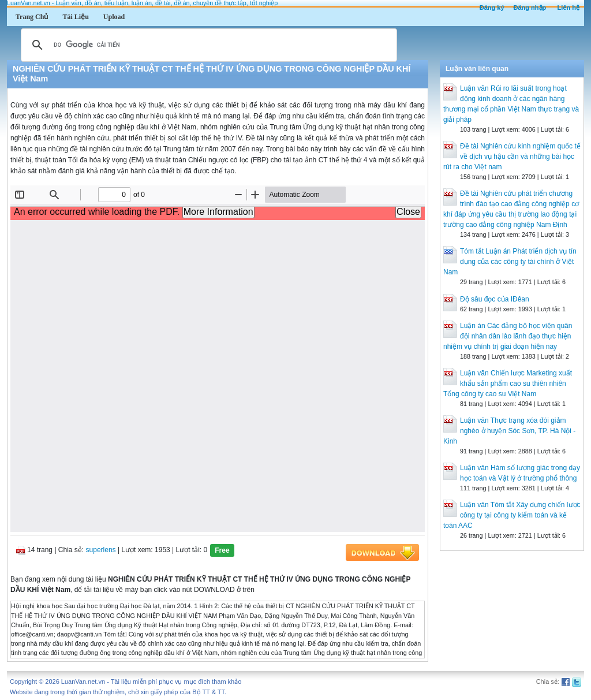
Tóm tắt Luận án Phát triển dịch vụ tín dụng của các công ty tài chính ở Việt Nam (510, 262)
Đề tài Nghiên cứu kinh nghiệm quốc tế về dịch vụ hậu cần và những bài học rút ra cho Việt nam (512, 157)
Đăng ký (492, 8)
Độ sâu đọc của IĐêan (495, 299)
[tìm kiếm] (207, 45)
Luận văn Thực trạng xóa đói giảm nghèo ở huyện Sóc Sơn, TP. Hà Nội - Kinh (509, 431)
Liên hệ (568, 8)
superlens (101, 550)
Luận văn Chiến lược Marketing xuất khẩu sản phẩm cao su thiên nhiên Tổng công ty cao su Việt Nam (508, 383)
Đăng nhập (530, 8)
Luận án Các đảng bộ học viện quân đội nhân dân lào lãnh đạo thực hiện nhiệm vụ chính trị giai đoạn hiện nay (508, 336)
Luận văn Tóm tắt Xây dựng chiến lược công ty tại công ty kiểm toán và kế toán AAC (512, 515)
